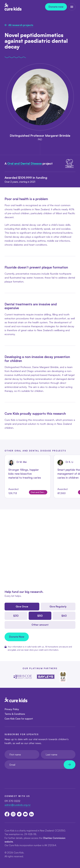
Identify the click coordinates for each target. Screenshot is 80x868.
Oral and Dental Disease (25, 163)
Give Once (22, 606)
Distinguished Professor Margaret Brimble (40, 136)
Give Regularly (58, 606)
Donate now (56, 7)
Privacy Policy (12, 709)
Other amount (40, 625)
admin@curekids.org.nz (18, 805)
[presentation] (28, 776)
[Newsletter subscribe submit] (70, 765)
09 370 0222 (12, 801)
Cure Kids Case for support (19, 719)
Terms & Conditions (15, 714)
